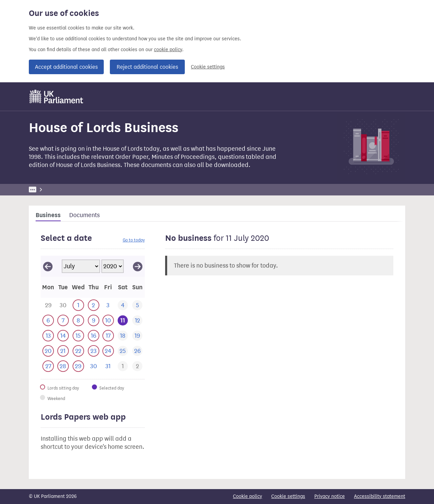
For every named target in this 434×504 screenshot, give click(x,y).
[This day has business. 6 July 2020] (48, 321)
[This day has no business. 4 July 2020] (123, 305)
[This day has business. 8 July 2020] (78, 321)
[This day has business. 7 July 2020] (63, 321)
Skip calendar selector (41, 256)
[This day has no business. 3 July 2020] (108, 305)
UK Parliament (44, 190)
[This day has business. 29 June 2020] (48, 305)
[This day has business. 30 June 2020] (63, 305)
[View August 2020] (138, 266)
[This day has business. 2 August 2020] (137, 366)
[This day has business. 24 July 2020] (108, 351)
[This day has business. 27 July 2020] (48, 366)
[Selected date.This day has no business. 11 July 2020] (123, 321)
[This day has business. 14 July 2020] (63, 336)
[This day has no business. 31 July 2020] (108, 366)
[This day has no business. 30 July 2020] (93, 366)
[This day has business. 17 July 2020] (108, 336)
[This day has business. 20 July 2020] (48, 351)
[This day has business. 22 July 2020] (78, 351)
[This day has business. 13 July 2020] (48, 336)
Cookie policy (248, 496)
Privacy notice (330, 496)
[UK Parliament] (56, 97)
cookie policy (168, 50)
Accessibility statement (380, 496)
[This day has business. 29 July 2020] (78, 366)
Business (79, 190)
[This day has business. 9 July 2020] (93, 321)
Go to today (134, 240)
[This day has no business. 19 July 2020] (137, 336)
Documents (84, 215)
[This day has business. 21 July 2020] (63, 351)
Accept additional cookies (66, 67)
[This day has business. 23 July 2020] (93, 351)
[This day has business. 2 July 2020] (93, 305)
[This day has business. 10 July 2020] (108, 321)
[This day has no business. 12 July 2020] (137, 321)
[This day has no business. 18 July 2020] (123, 336)
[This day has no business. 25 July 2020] (123, 351)
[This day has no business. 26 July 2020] (137, 351)
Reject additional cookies (147, 67)
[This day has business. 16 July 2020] (93, 336)
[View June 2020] (48, 266)
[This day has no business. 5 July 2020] (137, 305)
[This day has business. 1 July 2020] (78, 305)
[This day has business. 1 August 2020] (123, 366)
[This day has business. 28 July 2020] (63, 366)
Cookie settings (208, 67)
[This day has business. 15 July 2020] (78, 336)
